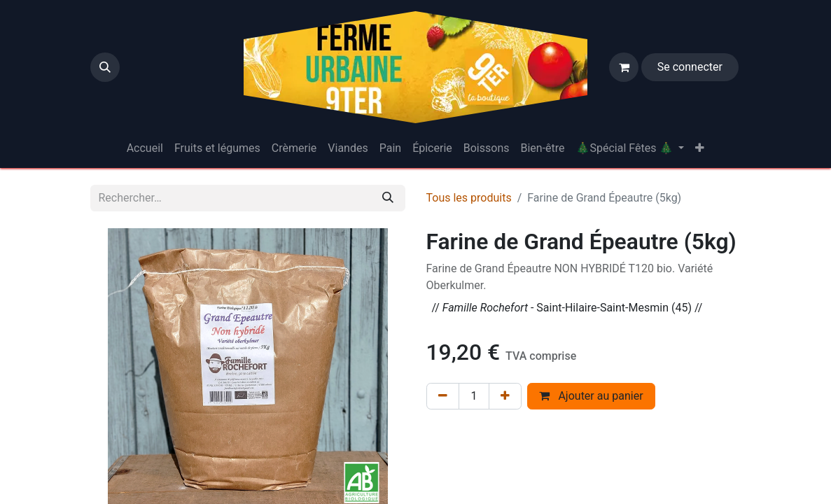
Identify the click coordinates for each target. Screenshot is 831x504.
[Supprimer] (443, 396)
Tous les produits (469, 198)
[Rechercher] (388, 198)
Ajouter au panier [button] (591, 396)
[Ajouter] (505, 396)
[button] (105, 67)
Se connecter (690, 67)
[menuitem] (145, 148)
